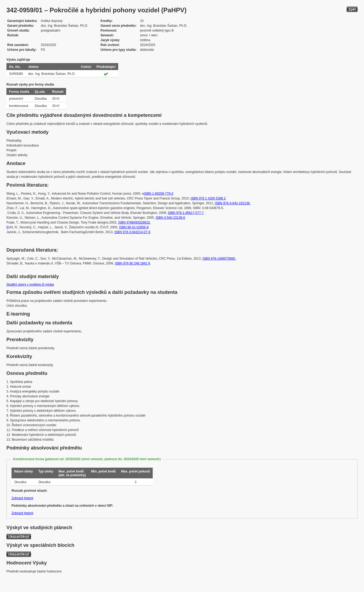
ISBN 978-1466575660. (219, 259)
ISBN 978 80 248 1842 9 (132, 263)
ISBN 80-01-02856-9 (134, 227)
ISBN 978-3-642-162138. (233, 203)
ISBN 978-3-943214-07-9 (132, 232)
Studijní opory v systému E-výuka (30, 285)
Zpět (352, 9)
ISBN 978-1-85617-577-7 (186, 213)
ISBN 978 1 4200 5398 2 (208, 198)
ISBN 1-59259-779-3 (158, 194)
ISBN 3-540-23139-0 (170, 218)
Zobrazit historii (22, 498)
